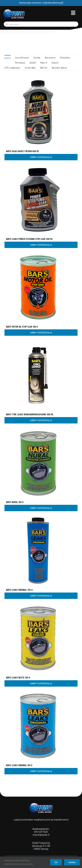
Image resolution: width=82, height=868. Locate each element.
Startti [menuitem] (55, 63)
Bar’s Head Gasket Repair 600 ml (23, 151)
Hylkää (72, 862)
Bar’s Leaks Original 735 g (19, 590)
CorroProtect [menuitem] (22, 58)
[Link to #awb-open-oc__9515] (73, 13)
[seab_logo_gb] (14, 10)
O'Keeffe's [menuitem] (65, 58)
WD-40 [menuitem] (44, 68)
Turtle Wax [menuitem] (30, 68)
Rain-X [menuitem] (44, 63)
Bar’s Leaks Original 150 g (19, 765)
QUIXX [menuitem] (33, 63)
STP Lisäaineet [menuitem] (12, 68)
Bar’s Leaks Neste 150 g (18, 677)
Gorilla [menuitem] (37, 58)
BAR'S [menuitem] (8, 58)
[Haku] (6, 24)
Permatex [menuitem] (20, 63)
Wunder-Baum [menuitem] (59, 68)
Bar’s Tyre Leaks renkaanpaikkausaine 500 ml (30, 414)
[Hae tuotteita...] (41, 24)
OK (56, 862)
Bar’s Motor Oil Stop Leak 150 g (22, 327)
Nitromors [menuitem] (50, 58)
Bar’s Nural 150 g (15, 502)
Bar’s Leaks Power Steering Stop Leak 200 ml (29, 239)
